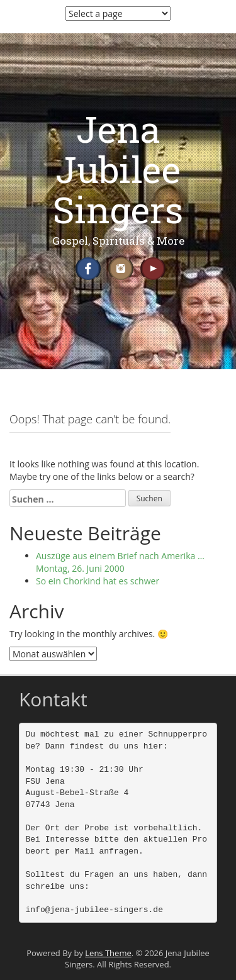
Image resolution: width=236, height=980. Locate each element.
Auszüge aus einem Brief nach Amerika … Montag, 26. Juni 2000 (120, 562)
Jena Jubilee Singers (118, 169)
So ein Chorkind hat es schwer (98, 581)
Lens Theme (108, 953)
